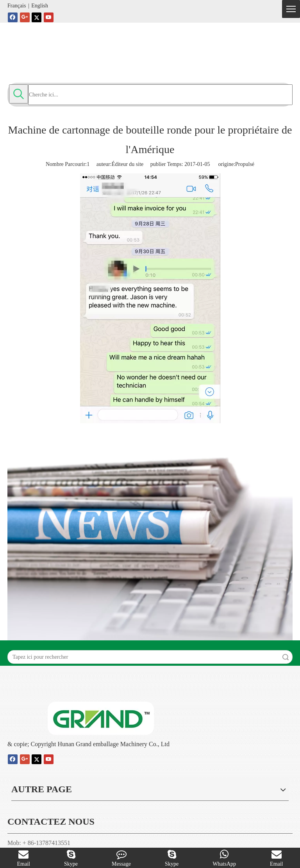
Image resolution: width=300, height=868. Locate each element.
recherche (286, 657)
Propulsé (245, 164)
